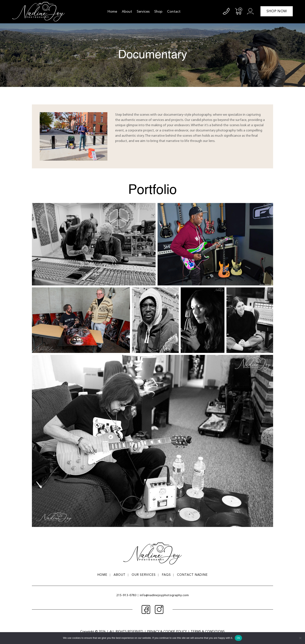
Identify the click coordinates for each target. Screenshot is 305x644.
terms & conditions (208, 632)
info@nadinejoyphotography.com (164, 595)
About (127, 12)
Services (143, 12)
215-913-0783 (126, 595)
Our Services (144, 575)
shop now (277, 11)
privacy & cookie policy (167, 632)
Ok (238, 638)
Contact (174, 12)
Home (112, 12)
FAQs (166, 575)
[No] (300, 638)
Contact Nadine (192, 575)
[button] (94, 244)
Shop (158, 12)
